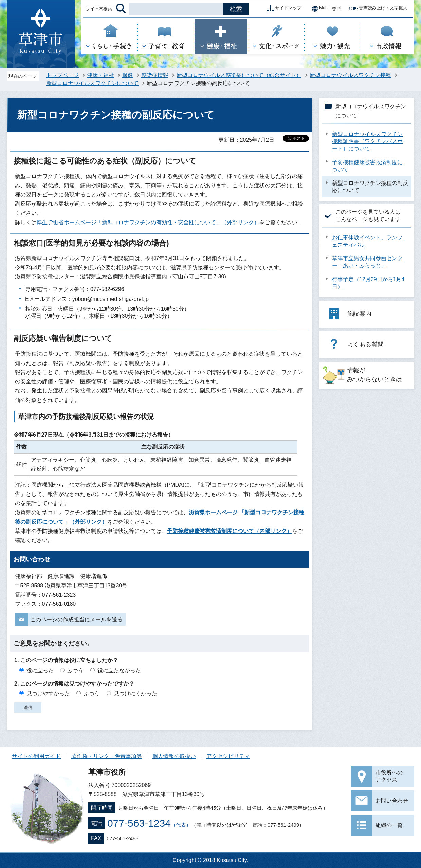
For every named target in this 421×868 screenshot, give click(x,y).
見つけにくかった (135, 693)
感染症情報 (155, 75)
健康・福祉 (100, 75)
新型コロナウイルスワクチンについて (92, 83)
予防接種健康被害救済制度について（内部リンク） (230, 531)
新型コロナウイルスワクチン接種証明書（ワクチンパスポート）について (367, 141)
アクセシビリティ (228, 756)
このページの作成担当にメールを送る (76, 620)
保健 (128, 75)
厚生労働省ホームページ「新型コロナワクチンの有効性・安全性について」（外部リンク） (148, 222)
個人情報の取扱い (174, 756)
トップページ (62, 75)
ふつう (75, 670)
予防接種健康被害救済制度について (367, 166)
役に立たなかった (119, 670)
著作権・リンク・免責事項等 (107, 756)
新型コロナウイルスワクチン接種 (350, 75)
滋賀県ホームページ (213, 512)
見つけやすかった (48, 693)
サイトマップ (283, 8)
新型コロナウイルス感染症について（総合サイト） (239, 75)
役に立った (40, 670)
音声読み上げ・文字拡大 (378, 8)
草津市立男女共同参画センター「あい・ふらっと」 (367, 262)
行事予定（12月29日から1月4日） (368, 283)
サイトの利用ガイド (36, 756)
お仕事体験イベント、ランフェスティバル (367, 241)
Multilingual (325, 8)
